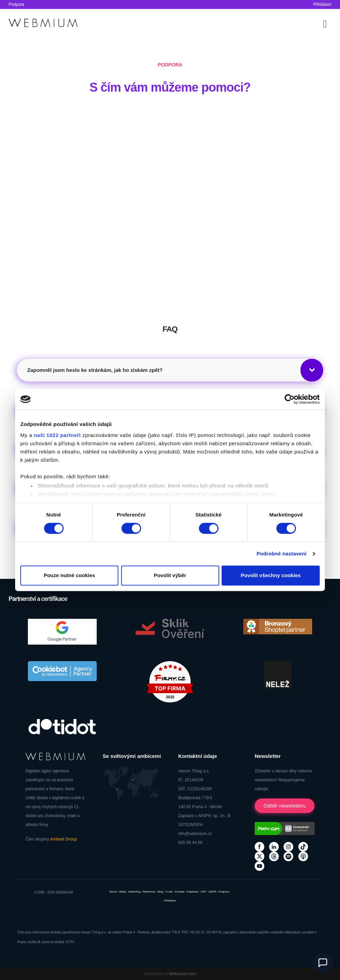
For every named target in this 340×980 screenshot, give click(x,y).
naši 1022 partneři (57, 435)
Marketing (134, 892)
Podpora (16, 4)
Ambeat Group (63, 839)
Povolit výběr (170, 576)
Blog (160, 892)
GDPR (212, 892)
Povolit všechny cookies (270, 576)
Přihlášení (322, 4)
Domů (113, 892)
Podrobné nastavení (281, 554)
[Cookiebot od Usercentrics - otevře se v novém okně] (290, 399)
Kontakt (180, 892)
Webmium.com (183, 974)
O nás (169, 892)
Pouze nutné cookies (69, 576)
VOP (203, 892)
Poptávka (192, 892)
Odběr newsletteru (285, 806)
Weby (123, 892)
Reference (149, 892)
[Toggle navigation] (325, 23)
